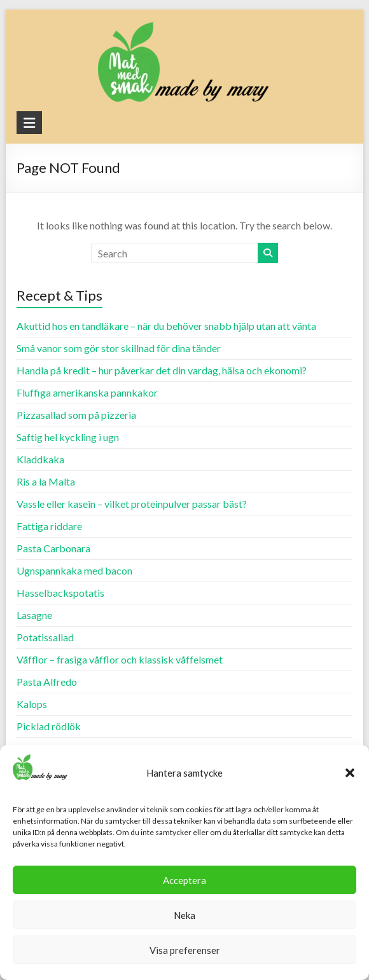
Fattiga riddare (49, 526)
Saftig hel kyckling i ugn (68, 437)
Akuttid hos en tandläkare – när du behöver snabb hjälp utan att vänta (166, 326)
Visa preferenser (185, 950)
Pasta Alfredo (47, 682)
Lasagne (34, 615)
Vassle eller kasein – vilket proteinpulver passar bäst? (132, 504)
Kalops (32, 704)
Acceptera (184, 880)
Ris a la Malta (46, 481)
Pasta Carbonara (53, 548)
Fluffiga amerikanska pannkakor (87, 392)
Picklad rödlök (49, 726)
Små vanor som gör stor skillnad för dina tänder (119, 348)
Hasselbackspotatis (60, 593)
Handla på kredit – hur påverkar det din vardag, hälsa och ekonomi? (162, 370)
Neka (184, 915)
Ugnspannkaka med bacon (74, 570)
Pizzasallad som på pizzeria (76, 415)
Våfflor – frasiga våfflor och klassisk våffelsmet (120, 659)
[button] (350, 773)
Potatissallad (45, 637)
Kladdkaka (40, 459)
